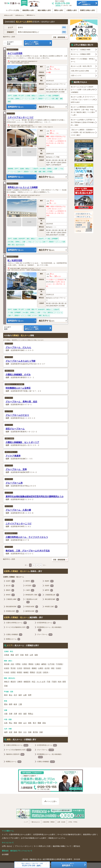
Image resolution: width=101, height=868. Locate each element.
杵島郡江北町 (51, 606)
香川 (35, 722)
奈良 (20, 713)
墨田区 (31, 664)
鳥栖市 (49, 581)
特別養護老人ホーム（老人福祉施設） (14, 384)
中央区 (7, 672)
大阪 (6, 713)
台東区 (41, 668)
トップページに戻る (12, 10)
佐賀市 (10, 581)
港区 (53, 668)
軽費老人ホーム (13, 639)
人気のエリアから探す (10, 837)
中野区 (18, 664)
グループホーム (11, 113)
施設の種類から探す (44, 10)
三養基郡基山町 (52, 594)
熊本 (20, 732)
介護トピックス (76, 75)
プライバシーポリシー (23, 846)
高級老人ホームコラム (57, 837)
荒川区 (13, 668)
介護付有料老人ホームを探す (20, 834)
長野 (30, 694)
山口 (25, 722)
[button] (35, 27)
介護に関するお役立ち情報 (80, 70)
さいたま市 (41, 681)
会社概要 (5, 854)
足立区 (39, 672)
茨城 (6, 685)
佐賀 (11, 732)
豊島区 (33, 672)
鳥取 (15, 722)
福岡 (6, 732)
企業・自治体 (61, 821)
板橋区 (26, 672)
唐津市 (15, 61)
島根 (20, 722)
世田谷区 (27, 668)
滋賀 (25, 713)
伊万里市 (31, 585)
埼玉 (34, 681)
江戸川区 (51, 664)
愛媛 (39, 722)
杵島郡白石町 (12, 611)
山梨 (25, 694)
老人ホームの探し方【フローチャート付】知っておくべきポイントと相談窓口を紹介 (83, 99)
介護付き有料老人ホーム (11, 451)
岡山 (11, 722)
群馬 (64, 681)
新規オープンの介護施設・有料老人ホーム (83, 60)
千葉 (48, 681)
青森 (12, 654)
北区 (12, 664)
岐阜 (15, 704)
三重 (20, 704)
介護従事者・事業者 (49, 821)
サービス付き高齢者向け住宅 (18, 627)
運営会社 (77, 846)
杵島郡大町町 (32, 606)
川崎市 (20, 681)
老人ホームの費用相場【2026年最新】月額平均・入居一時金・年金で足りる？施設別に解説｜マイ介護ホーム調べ (83, 110)
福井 (20, 694)
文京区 (20, 668)
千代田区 (59, 664)
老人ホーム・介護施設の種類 (81, 49)
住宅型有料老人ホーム (12, 49)
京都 (11, 713)
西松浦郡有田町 (13, 606)
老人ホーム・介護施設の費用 (81, 54)
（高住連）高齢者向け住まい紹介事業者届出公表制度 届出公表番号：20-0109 (50, 859)
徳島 (30, 722)
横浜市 (13, 681)
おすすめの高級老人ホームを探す (34, 837)
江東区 (37, 664)
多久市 (10, 585)
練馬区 (44, 664)
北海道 (7, 654)
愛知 (6, 704)
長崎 (15, 732)
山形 (31, 654)
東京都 (7, 664)
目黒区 (13, 672)
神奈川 (7, 681)
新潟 (6, 694)
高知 (44, 722)
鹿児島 (35, 732)
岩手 (17, 654)
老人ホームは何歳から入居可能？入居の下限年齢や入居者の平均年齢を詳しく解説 (83, 122)
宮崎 (30, 732)
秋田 (27, 654)
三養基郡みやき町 (31, 600)
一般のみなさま (35, 821)
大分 (25, 732)
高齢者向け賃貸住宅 (15, 754)
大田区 (24, 664)
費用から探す (59, 10)
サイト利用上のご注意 (42, 846)
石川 (15, 694)
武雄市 (49, 585)
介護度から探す (72, 10)
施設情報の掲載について (62, 846)
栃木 (60, 681)
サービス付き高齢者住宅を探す (69, 834)
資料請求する (16, 106)
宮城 (22, 654)
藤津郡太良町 (32, 611)
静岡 (11, 704)
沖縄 (41, 732)
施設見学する (47, 106)
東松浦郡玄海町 (52, 599)
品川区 (47, 668)
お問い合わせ (7, 846)
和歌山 (31, 713)
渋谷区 (58, 668)
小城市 (30, 590)
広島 (6, 722)
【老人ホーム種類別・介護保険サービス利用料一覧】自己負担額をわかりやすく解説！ (83, 132)
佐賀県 (12, 61)
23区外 (46, 672)
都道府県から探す (28, 10)
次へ (45, 565)
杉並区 (7, 668)
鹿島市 (10, 590)
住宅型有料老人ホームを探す (44, 834)
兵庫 (15, 713)
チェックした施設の (38, 43)
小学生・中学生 (73, 821)
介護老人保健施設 (9, 370)
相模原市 (27, 681)
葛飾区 (34, 668)
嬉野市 (49, 590)
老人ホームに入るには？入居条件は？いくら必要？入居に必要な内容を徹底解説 (83, 89)
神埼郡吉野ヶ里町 (33, 594)
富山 (11, 694)
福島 (36, 654)
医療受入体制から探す (89, 10)
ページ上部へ (52, 801)
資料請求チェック (5, 56)
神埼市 (10, 594)
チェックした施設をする (68, 865)
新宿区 (20, 672)
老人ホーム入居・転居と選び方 (81, 66)
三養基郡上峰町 (13, 599)
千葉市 (54, 681)
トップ (26, 821)
